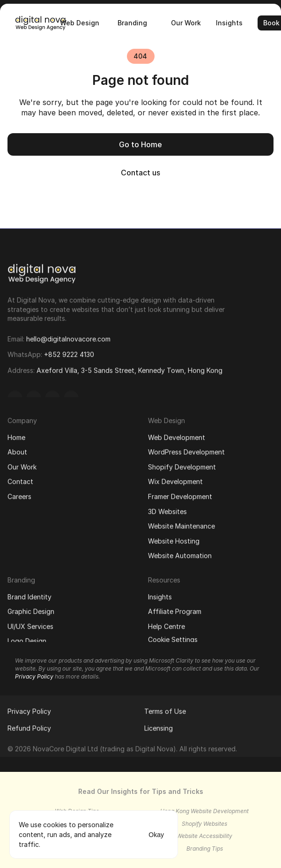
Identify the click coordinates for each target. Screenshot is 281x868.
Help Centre (166, 624)
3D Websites (167, 509)
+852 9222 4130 (69, 351)
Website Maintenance (181, 524)
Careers (19, 494)
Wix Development (175, 479)
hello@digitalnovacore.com (68, 336)
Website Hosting (174, 539)
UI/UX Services (30, 624)
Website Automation (180, 554)
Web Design (166, 419)
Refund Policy (29, 726)
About (17, 450)
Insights (160, 594)
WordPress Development (186, 450)
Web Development (177, 435)
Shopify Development (182, 465)
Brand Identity (30, 594)
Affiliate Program (175, 609)
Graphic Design (31, 609)
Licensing (159, 726)
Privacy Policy (29, 709)
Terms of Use (165, 709)
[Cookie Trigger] (173, 638)
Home (16, 435)
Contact (20, 479)
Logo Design (27, 639)
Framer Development (180, 494)
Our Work (22, 465)
